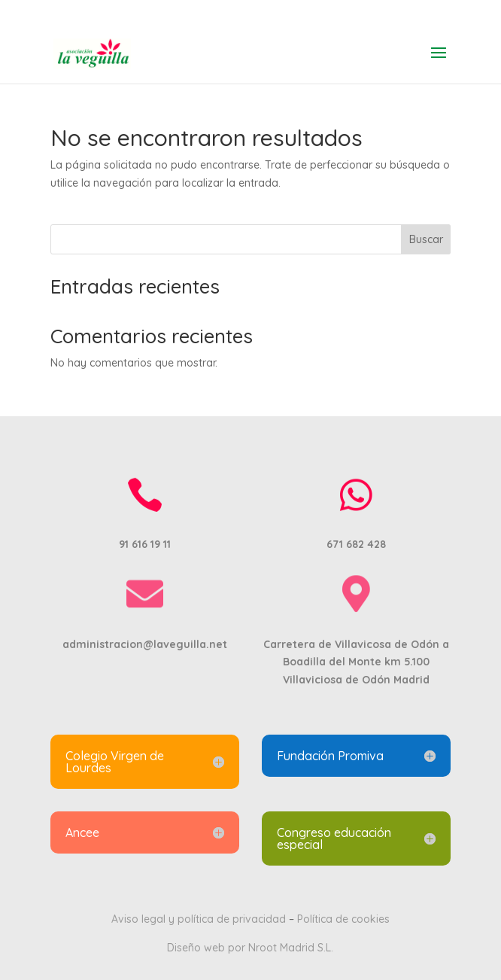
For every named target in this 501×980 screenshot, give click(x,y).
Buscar (426, 239)
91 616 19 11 (251, 12)
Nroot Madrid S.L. (291, 948)
